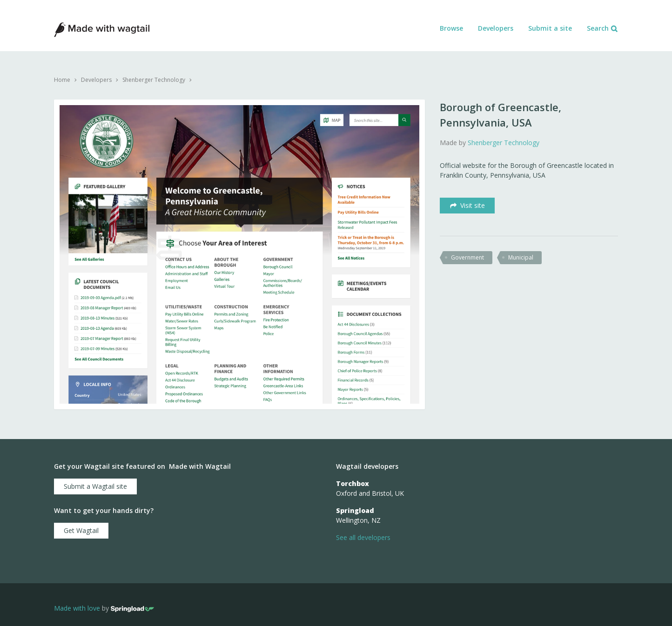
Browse (451, 28)
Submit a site (550, 28)
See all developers (363, 537)
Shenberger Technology (154, 80)
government (467, 257)
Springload (355, 510)
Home (62, 80)
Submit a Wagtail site (95, 486)
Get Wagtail (81, 530)
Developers (496, 28)
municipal (521, 257)
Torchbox (353, 483)
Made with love (77, 609)
